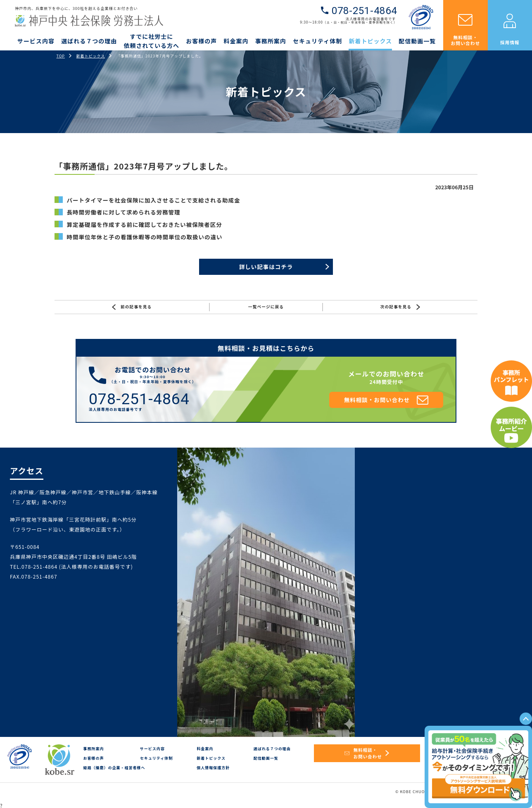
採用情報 (510, 42)
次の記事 (400, 307)
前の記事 (132, 307)
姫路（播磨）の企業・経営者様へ (114, 768)
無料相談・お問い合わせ (466, 40)
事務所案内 (271, 41)
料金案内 (236, 41)
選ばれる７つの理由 (89, 41)
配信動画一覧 (417, 41)
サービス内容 (36, 41)
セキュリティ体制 (317, 41)
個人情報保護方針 (213, 768)
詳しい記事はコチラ (266, 267)
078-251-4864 (364, 11)
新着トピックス (370, 41)
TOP (61, 56)
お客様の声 (201, 41)
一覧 (266, 307)
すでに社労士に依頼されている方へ (151, 41)
